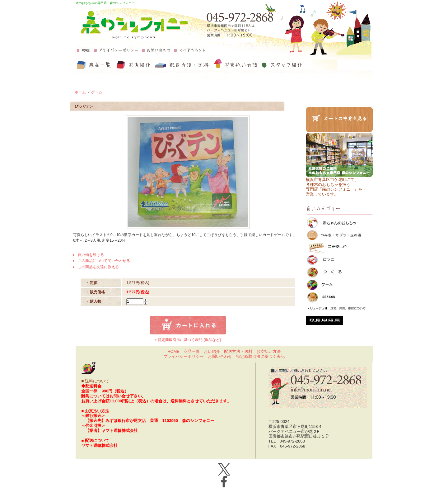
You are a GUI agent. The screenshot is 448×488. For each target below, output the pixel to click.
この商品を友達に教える (98, 267)
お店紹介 (212, 351)
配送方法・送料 (238, 351)
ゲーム (97, 92)
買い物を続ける (91, 255)
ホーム (80, 92)
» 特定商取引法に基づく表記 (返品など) (188, 340)
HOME (173, 351)
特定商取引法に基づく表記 (260, 356)
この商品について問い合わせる (104, 261)
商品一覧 (192, 351)
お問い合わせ (220, 356)
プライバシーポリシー (184, 356)
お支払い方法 (268, 351)
